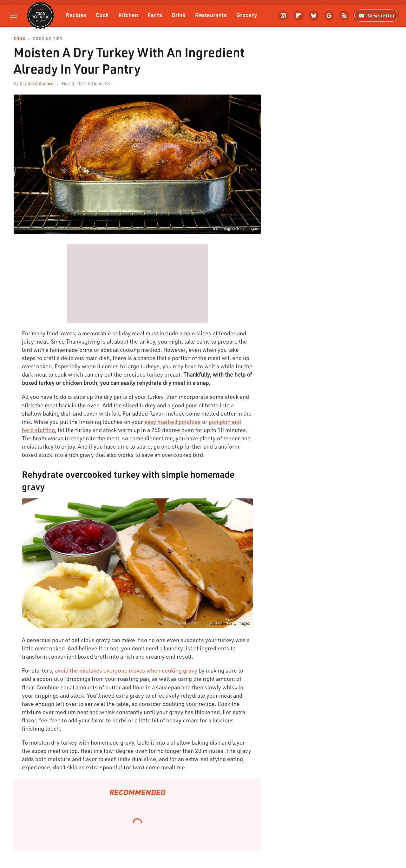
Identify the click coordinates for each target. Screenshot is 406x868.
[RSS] (344, 16)
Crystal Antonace (37, 83)
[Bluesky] (314, 16)
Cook (102, 15)
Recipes (76, 15)
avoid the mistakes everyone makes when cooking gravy (126, 670)
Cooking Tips (47, 39)
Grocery (247, 15)
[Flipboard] (298, 16)
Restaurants (211, 15)
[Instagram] (283, 16)
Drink (179, 15)
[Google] (329, 16)
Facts (155, 15)
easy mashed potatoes (173, 422)
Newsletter (376, 15)
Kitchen (128, 15)
